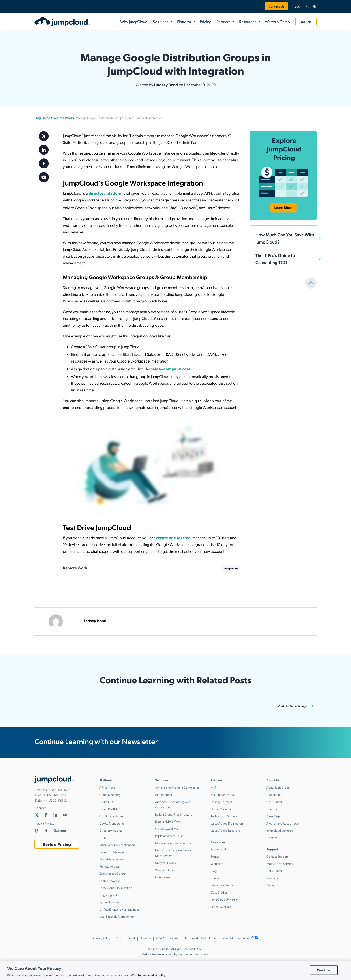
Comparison (163, 877)
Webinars (217, 863)
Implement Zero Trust (169, 836)
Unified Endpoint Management (119, 909)
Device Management (113, 823)
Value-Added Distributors (227, 823)
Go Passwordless (166, 829)
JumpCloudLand (221, 907)
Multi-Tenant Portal (223, 794)
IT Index (216, 878)
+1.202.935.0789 (60, 790)
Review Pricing (57, 844)
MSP (214, 787)
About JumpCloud (278, 787)
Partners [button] (223, 21)
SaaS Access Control (113, 873)
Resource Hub (220, 849)
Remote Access (109, 866)
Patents (174, 938)
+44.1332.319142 (55, 800)
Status (270, 885)
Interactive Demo (222, 885)
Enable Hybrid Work (168, 821)
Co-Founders (275, 802)
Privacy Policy (102, 938)
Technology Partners (224, 816)
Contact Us (276, 6)
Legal (131, 938)
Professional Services (280, 863)
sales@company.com (171, 369)
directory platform (106, 193)
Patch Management (112, 859)
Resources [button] (248, 21)
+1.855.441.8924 (55, 795)
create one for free (173, 538)
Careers (272, 809)
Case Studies (219, 892)
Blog (214, 871)
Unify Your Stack (166, 863)
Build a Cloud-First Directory (174, 814)
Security (146, 938)
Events (215, 856)
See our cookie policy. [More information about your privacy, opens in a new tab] (152, 975)
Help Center (274, 871)
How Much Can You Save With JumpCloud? (285, 238)
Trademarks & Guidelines (201, 938)
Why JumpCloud (134, 21)
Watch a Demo (277, 21)
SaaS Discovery (109, 881)
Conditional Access (112, 816)
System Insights (109, 902)
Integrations (231, 568)
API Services (107, 787)
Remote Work (63, 118)
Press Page (273, 816)
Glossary (272, 878)
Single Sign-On (109, 895)
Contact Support (277, 856)
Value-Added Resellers (225, 830)
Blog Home (42, 118)
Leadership (274, 794)
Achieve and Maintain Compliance (177, 787)
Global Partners (221, 809)
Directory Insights (111, 830)
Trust (119, 938)
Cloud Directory (110, 794)
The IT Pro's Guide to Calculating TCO (275, 259)
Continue (323, 970)
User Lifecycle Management (117, 916)
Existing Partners (221, 802)
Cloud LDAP (107, 802)
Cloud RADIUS (109, 809)
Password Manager (112, 852)
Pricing (206, 21)
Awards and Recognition (283, 823)
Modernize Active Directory (173, 843)
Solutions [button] (161, 21)
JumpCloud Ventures (280, 830)
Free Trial (306, 22)
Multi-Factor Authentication (117, 845)
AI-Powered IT (164, 794)
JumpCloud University (225, 899)
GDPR (160, 938)
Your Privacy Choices (241, 938)
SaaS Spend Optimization (116, 888)
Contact (272, 838)
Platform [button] (184, 21)
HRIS (103, 838)
